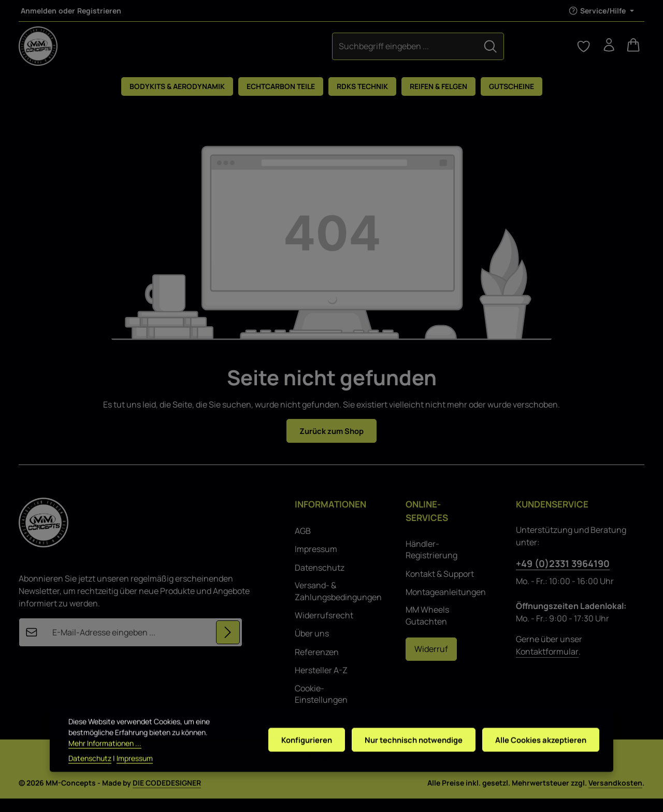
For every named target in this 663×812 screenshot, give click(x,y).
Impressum (316, 562)
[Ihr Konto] (605, 53)
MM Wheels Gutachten (427, 629)
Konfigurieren (295, 752)
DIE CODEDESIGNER (167, 796)
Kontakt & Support (440, 587)
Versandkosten (615, 796)
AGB (303, 544)
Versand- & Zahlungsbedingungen (338, 604)
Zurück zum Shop (332, 444)
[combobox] (304, 53)
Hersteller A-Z (321, 684)
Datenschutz (320, 581)
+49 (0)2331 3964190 (563, 577)
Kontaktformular (547, 665)
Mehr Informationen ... (105, 756)
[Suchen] (390, 53)
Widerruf (431, 662)
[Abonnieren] (227, 646)
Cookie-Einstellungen (321, 707)
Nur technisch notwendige (405, 752)
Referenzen (317, 665)
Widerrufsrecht (324, 629)
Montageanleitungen (446, 605)
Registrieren (99, 11)
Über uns (312, 647)
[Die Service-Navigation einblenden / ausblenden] (601, 11)
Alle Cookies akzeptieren (538, 752)
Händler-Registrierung (431, 562)
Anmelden (39, 11)
